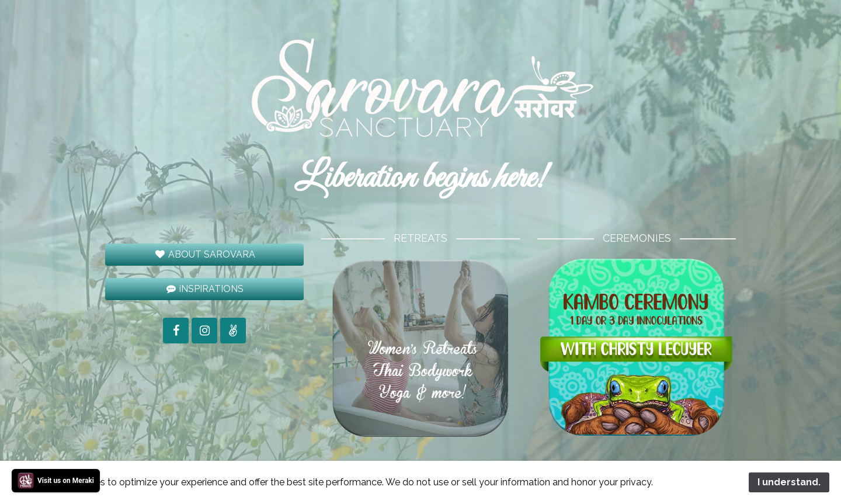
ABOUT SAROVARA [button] (204, 254)
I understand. (789, 482)
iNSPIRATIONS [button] (205, 289)
